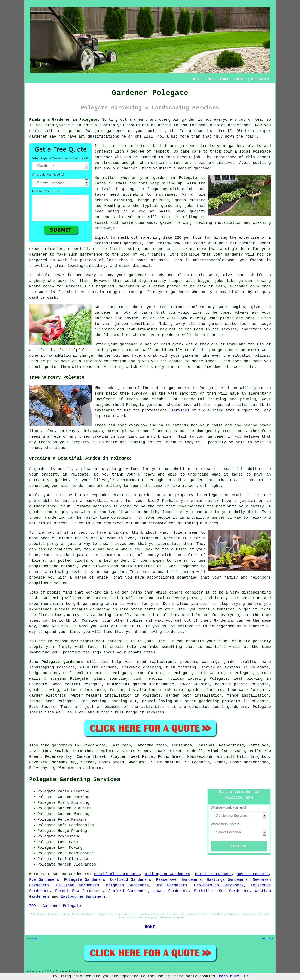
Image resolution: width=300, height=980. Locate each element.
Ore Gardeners (171, 885)
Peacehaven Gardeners (179, 880)
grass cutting (190, 200)
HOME (197, 79)
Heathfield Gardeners (117, 874)
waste (125, 266)
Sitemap (32, 939)
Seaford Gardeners (128, 891)
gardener (189, 146)
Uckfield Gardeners (131, 880)
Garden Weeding (73, 814)
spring (128, 189)
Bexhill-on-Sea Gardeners (222, 891)
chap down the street (206, 131)
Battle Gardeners (213, 874)
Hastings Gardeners (227, 880)
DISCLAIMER (260, 79)
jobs (143, 183)
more (97, 768)
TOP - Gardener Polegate (55, 906)
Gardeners (79, 874)
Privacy (268, 939)
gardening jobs (177, 206)
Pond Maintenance (76, 853)
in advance (162, 275)
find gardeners (56, 745)
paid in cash (211, 286)
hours (142, 260)
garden (189, 120)
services (180, 410)
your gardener (186, 356)
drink (178, 344)
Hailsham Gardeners (78, 885)
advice (131, 318)
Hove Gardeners (253, 874)
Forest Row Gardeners (79, 891)
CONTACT (240, 79)
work (238, 367)
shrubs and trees (187, 163)
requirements (173, 307)
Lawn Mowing (70, 848)
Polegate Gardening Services (75, 780)
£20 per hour (188, 238)
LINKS (210, 79)
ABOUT (224, 79)
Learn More (228, 976)
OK (246, 976)
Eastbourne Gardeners (83, 897)
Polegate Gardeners (84, 880)
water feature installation (102, 696)
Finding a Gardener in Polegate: (64, 120)
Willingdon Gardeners (167, 874)
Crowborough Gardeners (219, 885)
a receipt (134, 292)
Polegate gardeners (63, 662)
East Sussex (42, 707)
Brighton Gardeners (127, 885)
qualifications (103, 137)
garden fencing (255, 281)
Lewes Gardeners (171, 891)
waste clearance (139, 223)
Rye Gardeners (44, 880)
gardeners (105, 217)
